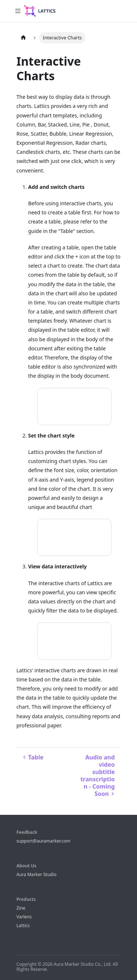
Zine (21, 908)
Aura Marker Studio (37, 874)
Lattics (23, 925)
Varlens (24, 917)
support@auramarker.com (43, 841)
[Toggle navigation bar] (18, 11)
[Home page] (23, 38)
